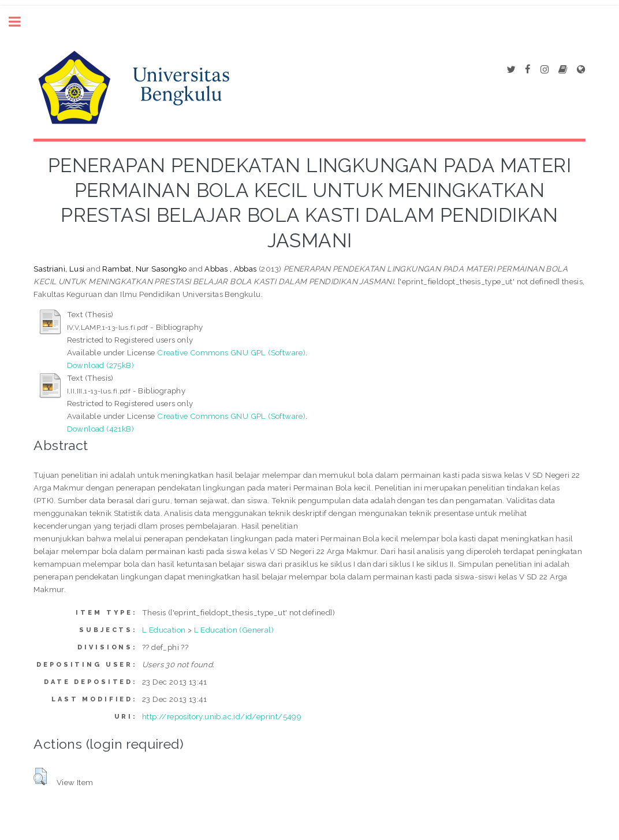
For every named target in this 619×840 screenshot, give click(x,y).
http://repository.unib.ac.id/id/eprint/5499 (222, 716)
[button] (40, 776)
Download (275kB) (100, 365)
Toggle (21, 22)
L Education (164, 630)
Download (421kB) (100, 429)
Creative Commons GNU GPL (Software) (231, 352)
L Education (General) (234, 630)
